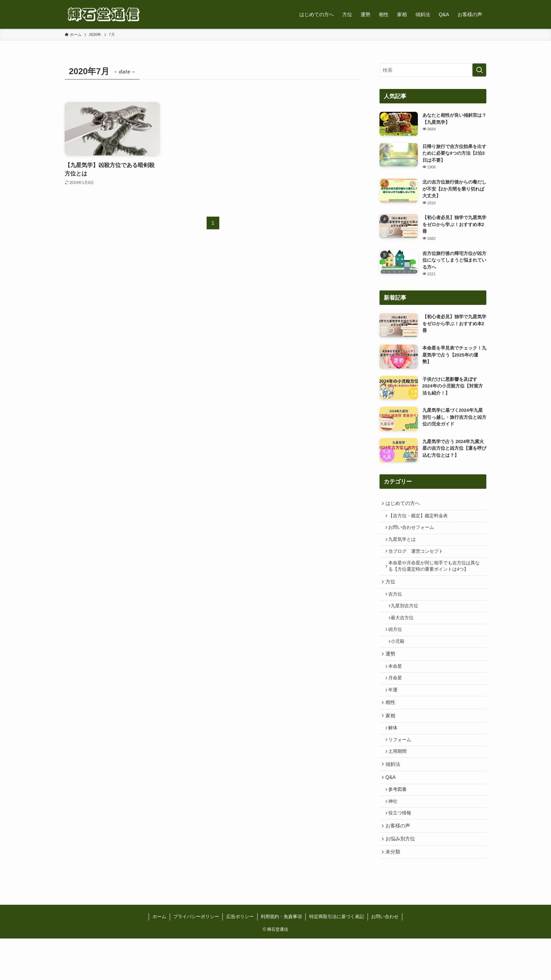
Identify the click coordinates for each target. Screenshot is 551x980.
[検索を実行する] (479, 70)
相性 (392, 726)
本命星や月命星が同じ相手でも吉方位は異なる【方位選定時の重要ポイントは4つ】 (434, 574)
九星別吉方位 (408, 618)
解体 (395, 754)
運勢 (392, 671)
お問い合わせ (385, 958)
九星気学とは (404, 544)
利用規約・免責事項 (281, 958)
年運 (395, 712)
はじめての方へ (404, 504)
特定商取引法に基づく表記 (337, 958)
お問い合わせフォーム (414, 531)
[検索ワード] (433, 70)
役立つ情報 (402, 849)
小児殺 (401, 658)
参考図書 (400, 823)
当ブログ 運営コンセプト (418, 558)
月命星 (398, 698)
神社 (395, 836)
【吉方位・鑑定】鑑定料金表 (420, 518)
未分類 (394, 892)
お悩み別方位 (402, 878)
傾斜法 (394, 794)
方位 (392, 591)
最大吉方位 (405, 631)
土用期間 (400, 781)
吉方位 (398, 605)
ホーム (159, 958)
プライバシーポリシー (196, 958)
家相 (392, 740)
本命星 (398, 685)
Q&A (392, 809)
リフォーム (402, 767)
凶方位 (398, 644)
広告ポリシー (240, 958)
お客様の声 (399, 863)
